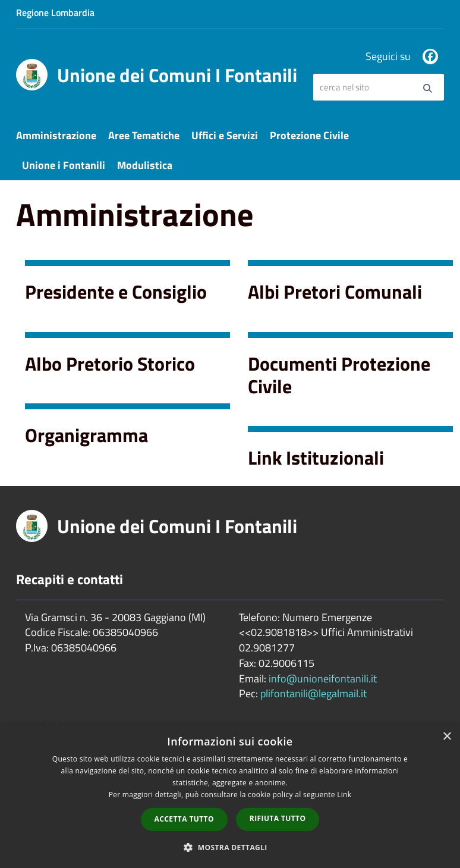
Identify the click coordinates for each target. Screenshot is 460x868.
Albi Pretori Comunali (335, 292)
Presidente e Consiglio (116, 292)
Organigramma (86, 435)
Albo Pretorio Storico (110, 364)
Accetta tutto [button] (184, 819)
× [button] (447, 737)
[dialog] (230, 796)
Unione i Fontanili (64, 165)
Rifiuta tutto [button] (278, 818)
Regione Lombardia (55, 12)
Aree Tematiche (144, 135)
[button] (230, 847)
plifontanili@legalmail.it (314, 693)
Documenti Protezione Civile (339, 375)
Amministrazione (56, 135)
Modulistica (145, 165)
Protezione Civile (309, 135)
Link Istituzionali (316, 457)
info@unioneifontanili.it (323, 679)
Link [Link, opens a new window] (344, 795)
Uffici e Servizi (225, 135)
